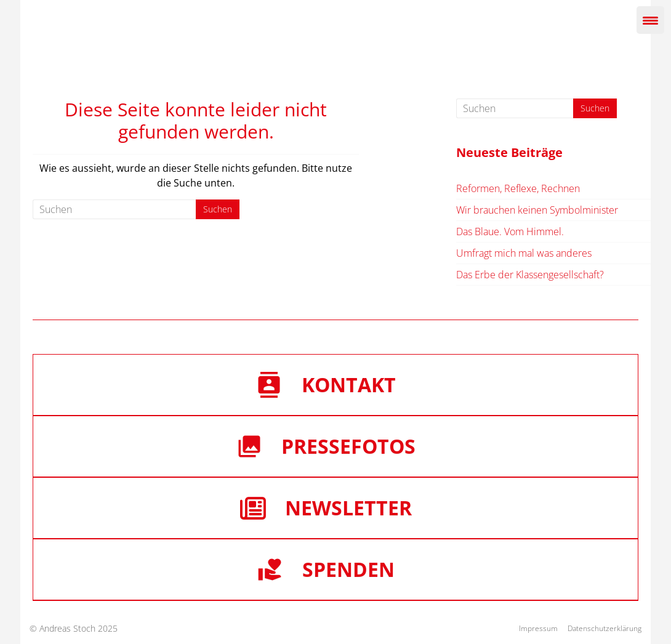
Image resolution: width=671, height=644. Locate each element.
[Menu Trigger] (650, 20)
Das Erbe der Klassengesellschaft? (530, 275)
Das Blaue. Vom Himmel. (510, 231)
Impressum (538, 628)
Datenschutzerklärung (605, 628)
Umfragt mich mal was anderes (524, 253)
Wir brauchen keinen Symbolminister (537, 210)
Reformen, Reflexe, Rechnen (518, 188)
